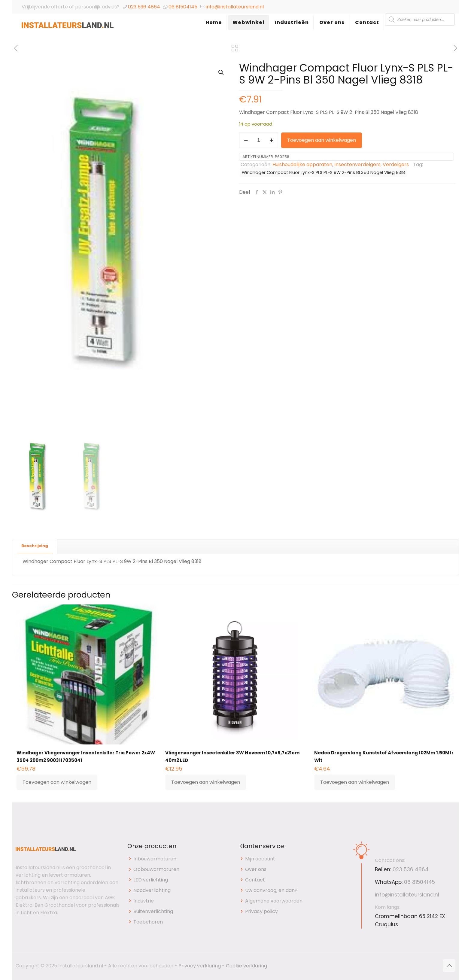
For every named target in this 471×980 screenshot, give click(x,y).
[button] (221, 72)
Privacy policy (261, 911)
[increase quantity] (271, 140)
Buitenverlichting (153, 911)
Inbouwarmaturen (155, 859)
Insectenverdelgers (357, 164)
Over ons (256, 869)
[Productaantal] (259, 140)
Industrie (144, 901)
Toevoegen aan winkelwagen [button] (57, 782)
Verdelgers (396, 164)
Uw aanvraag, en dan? (271, 890)
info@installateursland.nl (235, 7)
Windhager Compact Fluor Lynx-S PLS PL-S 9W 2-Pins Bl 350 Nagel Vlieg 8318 (323, 172)
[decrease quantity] (246, 140)
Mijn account (260, 859)
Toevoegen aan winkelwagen (322, 140)
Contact (255, 880)
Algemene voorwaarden (274, 901)
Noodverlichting (152, 890)
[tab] (35, 546)
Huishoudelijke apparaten (302, 164)
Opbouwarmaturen (156, 869)
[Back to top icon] (449, 966)
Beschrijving (35, 546)
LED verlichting (151, 880)
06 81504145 (183, 7)
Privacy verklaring (200, 966)
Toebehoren (148, 922)
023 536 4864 (144, 7)
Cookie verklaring (246, 966)
